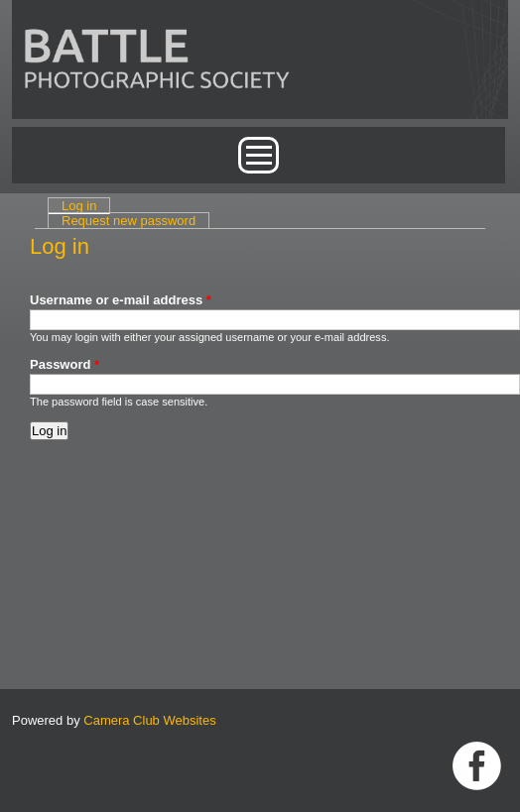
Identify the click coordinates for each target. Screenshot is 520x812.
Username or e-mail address (121, 300)
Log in (86, 206)
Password (65, 364)
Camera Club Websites (149, 720)
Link (477, 766)
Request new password (129, 221)
